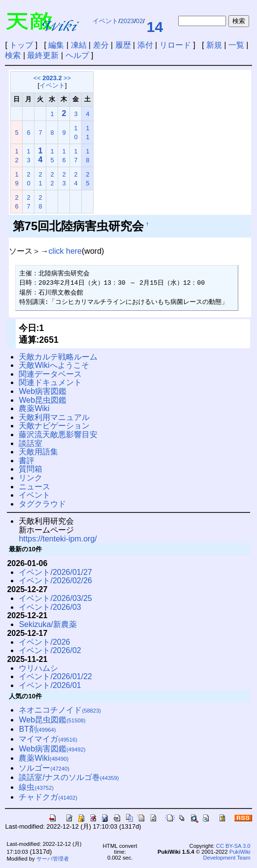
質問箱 (31, 469)
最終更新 (43, 55)
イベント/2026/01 (50, 685)
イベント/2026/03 (50, 607)
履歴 (123, 45)
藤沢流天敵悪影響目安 (58, 434)
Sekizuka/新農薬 (48, 624)
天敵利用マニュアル (54, 417)
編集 (56, 45)
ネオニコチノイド (60, 710)
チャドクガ (48, 797)
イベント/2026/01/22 (55, 676)
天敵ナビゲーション (54, 426)
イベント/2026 (44, 642)
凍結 (79, 45)
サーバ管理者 (53, 859)
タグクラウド (42, 504)
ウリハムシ (38, 668)
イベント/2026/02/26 (55, 581)
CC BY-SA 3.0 (233, 846)
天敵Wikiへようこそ (54, 365)
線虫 (36, 787)
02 (139, 21)
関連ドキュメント (50, 382)
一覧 (236, 45)
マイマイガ (48, 739)
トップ (21, 45)
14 (155, 27)
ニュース (34, 487)
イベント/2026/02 (50, 650)
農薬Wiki (34, 408)
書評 (27, 461)
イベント (105, 21)
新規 (214, 45)
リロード (175, 45)
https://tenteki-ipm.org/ (58, 539)
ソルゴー (44, 768)
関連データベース (50, 374)
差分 (101, 45)
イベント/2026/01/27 (55, 572)
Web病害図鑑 (43, 391)
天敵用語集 (38, 452)
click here (65, 251)
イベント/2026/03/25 (55, 598)
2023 (127, 21)
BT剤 (37, 729)
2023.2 (52, 78)
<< (37, 78)
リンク (31, 478)
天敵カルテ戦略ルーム (58, 357)
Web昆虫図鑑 (43, 400)
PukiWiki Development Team (226, 855)
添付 (145, 45)
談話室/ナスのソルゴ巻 (69, 777)
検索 (13, 55)
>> (67, 78)
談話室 (31, 443)
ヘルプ (77, 55)
